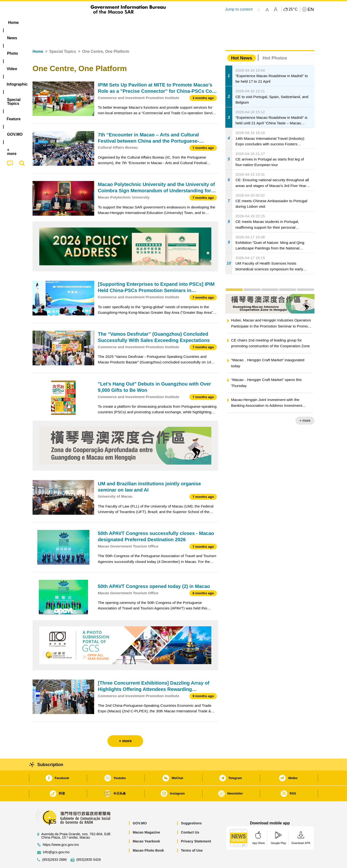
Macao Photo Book (148, 836)
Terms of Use (192, 836)
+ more (305, 406)
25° (293, 9)
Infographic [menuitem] (129, 23)
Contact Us (190, 818)
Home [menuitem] (42, 23)
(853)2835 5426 (89, 845)
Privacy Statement (196, 827)
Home (38, 37)
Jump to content (239, 9)
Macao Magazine (147, 818)
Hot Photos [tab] (275, 43)
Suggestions (191, 808)
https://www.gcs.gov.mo (61, 830)
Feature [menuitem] (192, 23)
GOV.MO (140, 808)
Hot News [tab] (242, 43)
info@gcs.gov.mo (56, 838)
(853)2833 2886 (54, 845)
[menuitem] (63, 23)
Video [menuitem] (104, 23)
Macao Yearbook (146, 827)
